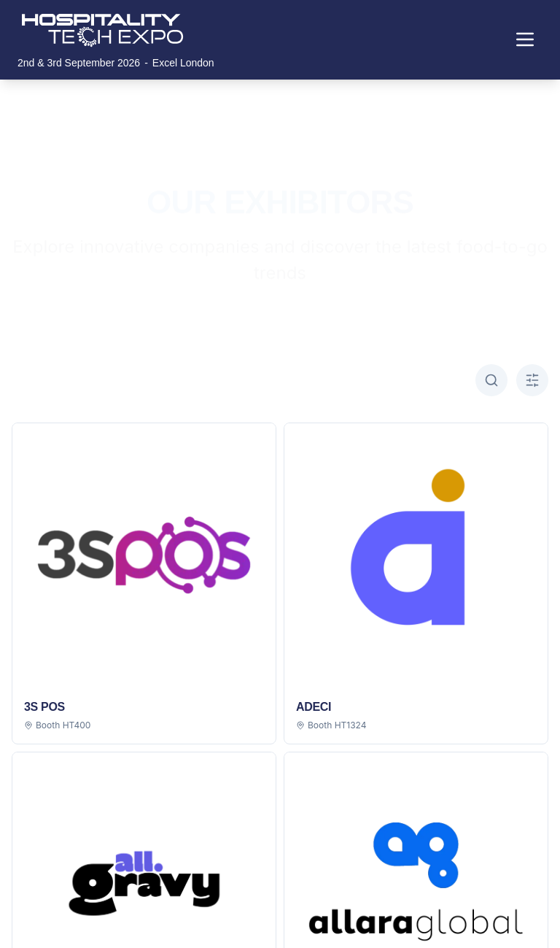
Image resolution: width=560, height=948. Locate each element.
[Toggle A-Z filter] (532, 380)
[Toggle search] (491, 380)
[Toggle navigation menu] (525, 39)
